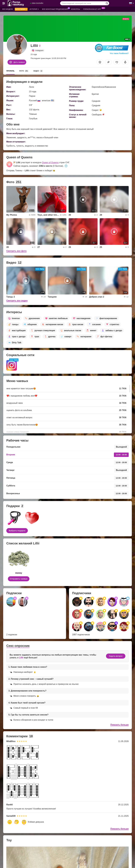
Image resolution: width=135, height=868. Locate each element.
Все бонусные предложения (56, 9)
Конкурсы (76, 9)
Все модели (8, 9)
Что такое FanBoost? (119, 53)
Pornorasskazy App (93, 9)
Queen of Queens (50, 163)
